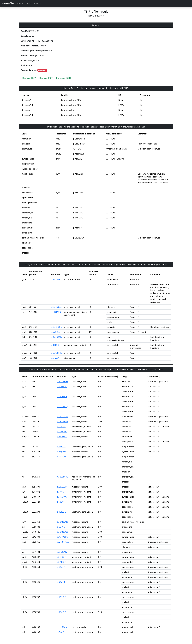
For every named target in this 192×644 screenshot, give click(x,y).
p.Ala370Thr (62, 537)
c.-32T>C (61, 527)
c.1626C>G (62, 432)
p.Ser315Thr (56, 327)
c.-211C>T (61, 597)
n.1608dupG (63, 477)
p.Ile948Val (62, 437)
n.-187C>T (62, 457)
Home (20, 3)
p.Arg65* (55, 358)
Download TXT (46, 78)
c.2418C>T (62, 557)
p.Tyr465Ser (62, 417)
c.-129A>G (62, 512)
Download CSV (29, 78)
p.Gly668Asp (63, 407)
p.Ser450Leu (57, 307)
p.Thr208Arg (63, 532)
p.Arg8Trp (61, 452)
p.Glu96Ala (62, 552)
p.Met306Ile (56, 353)
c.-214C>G (62, 612)
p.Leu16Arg (62, 627)
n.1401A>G (56, 312)
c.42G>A (61, 502)
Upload (28, 3)
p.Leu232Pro (63, 487)
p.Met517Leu (63, 542)
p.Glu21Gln (62, 387)
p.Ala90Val (56, 279)
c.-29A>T (61, 567)
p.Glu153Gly (56, 337)
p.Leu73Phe (62, 422)
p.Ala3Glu (55, 332)
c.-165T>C (61, 447)
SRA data (37, 3)
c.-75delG (61, 582)
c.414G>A (61, 427)
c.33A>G (61, 492)
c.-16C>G (55, 345)
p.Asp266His (63, 382)
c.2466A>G (62, 497)
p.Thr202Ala (62, 522)
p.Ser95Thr (62, 397)
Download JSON (63, 78)
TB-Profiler (8, 3)
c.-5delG (61, 632)
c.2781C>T (62, 562)
